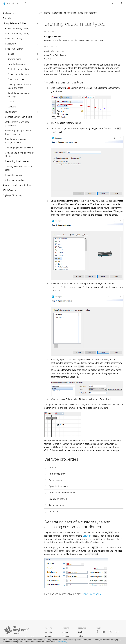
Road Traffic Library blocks (55, 51)
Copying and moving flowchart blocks (20, 155)
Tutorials (7, 18)
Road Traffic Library (14, 49)
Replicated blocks (13, 175)
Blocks (11, 54)
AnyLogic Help (9, 13)
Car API (11, 102)
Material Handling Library (17, 34)
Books (81, 632)
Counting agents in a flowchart (20, 148)
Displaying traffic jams (18, 74)
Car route (12, 107)
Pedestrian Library (14, 39)
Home (47, 13)
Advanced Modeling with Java (17, 185)
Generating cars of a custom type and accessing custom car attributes (74, 40)
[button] (14, 3)
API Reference (9, 190)
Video (80, 636)
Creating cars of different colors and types (19, 86)
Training (66, 636)
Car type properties (53, 37)
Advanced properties (15, 180)
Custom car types (16, 79)
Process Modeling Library (17, 28)
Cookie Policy (62, 642)
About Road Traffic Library (55, 55)
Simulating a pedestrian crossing (19, 95)
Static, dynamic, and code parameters (17, 124)
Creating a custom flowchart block (18, 168)
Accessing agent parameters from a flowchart (19, 132)
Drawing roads (14, 59)
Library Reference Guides (14, 23)
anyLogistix (49, 636)
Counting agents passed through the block (17, 141)
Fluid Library (11, 112)
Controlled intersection (18, 69)
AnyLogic (48, 632)
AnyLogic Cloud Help (12, 195)
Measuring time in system (17, 161)
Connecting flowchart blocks (19, 117)
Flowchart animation (17, 64)
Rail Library (10, 44)
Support (65, 632)
